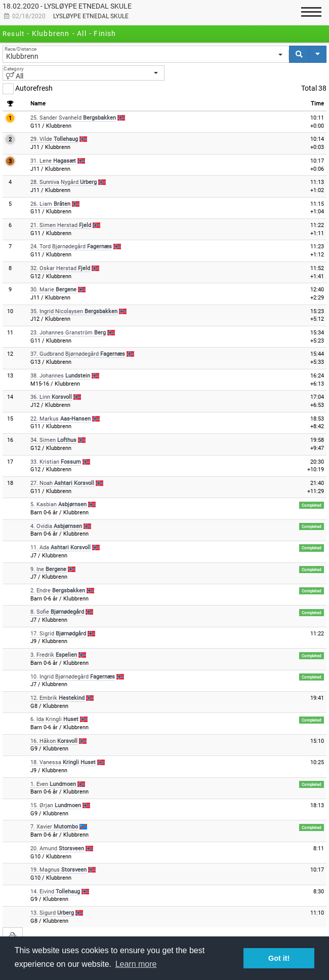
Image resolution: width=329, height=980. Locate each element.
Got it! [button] (279, 958)
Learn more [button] (136, 964)
